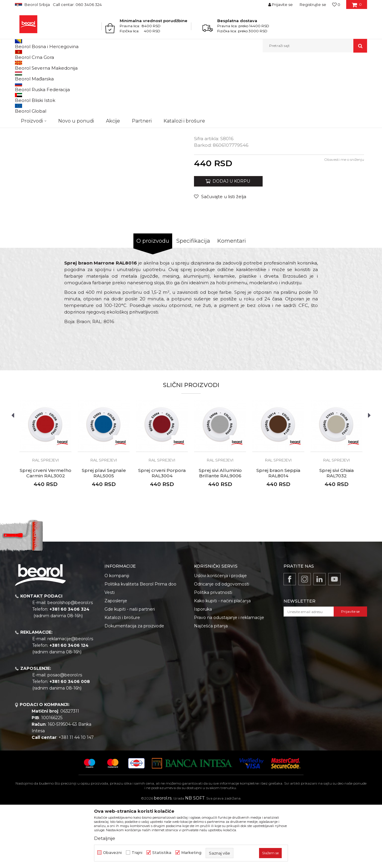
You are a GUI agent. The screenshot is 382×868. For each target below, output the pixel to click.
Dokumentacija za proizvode (134, 687)
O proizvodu (153, 302)
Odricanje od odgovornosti (222, 646)
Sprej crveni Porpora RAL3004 (162, 535)
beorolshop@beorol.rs (70, 664)
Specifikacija (193, 302)
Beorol (20, 65)
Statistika (162, 853)
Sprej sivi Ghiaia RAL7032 (336, 535)
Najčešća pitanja (211, 687)
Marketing (191, 853)
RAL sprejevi (147, 65)
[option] (37, 107)
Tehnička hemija (65, 65)
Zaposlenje (116, 662)
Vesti (110, 654)
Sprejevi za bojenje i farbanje (108, 65)
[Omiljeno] (336, 4)
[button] (315, 46)
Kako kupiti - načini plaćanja (222, 662)
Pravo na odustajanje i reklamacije (229, 679)
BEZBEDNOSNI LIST (223, 184)
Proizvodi (38, 65)
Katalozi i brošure (122, 679)
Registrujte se (313, 4)
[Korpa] (357, 7)
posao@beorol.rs (65, 736)
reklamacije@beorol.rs (70, 700)
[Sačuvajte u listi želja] (220, 258)
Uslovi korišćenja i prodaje (220, 637)
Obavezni (112, 853)
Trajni (137, 853)
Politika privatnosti (213, 654)
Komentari (232, 302)
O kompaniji (117, 637)
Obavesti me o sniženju (344, 221)
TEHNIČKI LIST (217, 177)
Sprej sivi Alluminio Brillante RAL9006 (220, 535)
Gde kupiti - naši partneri (130, 671)
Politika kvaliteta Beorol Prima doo (140, 646)
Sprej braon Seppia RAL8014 (278, 535)
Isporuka (203, 671)
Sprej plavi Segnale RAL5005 (104, 535)
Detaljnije (105, 838)
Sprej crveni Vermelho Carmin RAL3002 (46, 535)
